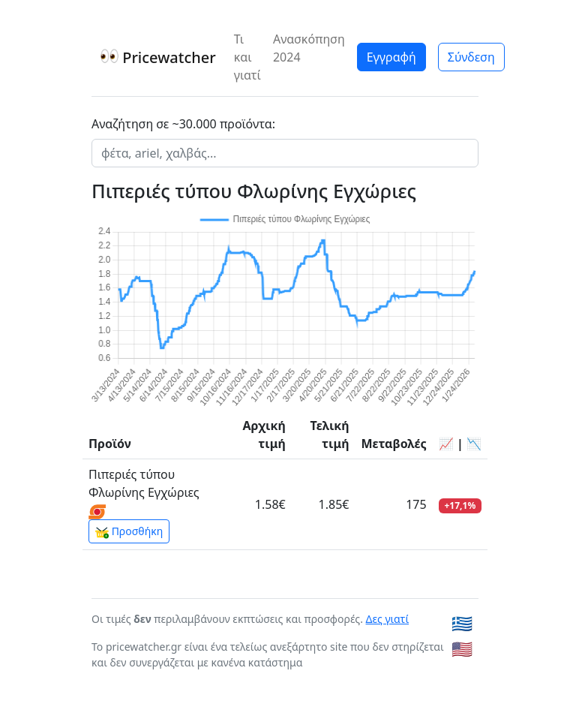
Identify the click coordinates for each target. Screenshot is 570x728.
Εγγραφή (391, 57)
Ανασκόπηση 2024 (309, 48)
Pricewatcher (158, 57)
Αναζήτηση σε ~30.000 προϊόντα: (183, 124)
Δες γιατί (388, 619)
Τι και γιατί (247, 57)
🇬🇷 (462, 623)
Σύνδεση (471, 57)
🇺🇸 (462, 649)
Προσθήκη (129, 531)
